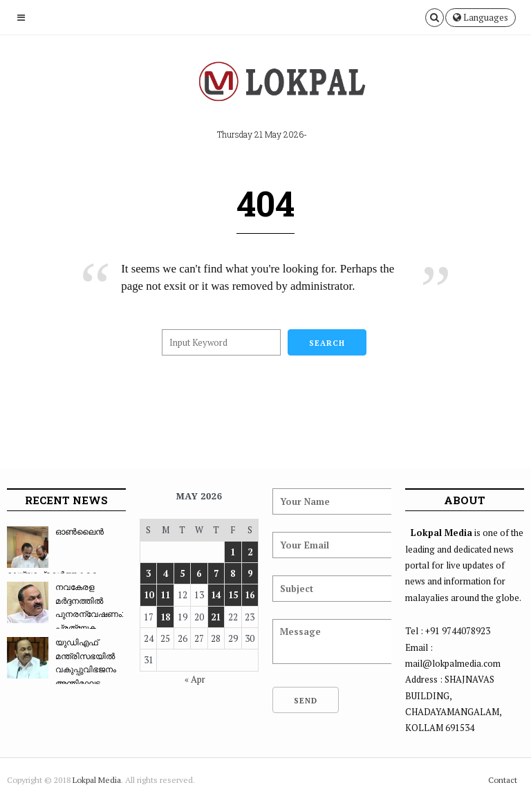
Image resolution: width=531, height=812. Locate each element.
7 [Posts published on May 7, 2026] (216, 573)
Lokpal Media (97, 780)
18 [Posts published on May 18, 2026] (165, 617)
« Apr (195, 679)
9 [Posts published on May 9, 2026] (250, 573)
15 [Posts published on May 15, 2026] (233, 595)
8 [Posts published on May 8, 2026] (233, 573)
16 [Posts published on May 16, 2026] (250, 595)
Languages (481, 17)
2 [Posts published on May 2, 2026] (250, 552)
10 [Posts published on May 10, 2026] (149, 595)
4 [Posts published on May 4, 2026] (166, 573)
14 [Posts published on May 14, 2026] (216, 595)
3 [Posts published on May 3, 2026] (148, 573)
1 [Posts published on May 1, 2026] (233, 552)
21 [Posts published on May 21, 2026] (216, 617)
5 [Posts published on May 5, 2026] (182, 573)
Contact (503, 780)
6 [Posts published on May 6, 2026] (199, 573)
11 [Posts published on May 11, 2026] (165, 595)
